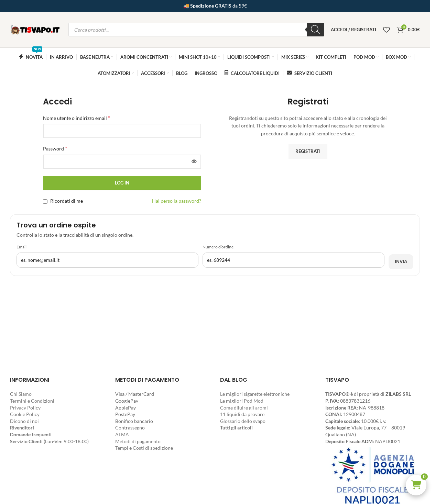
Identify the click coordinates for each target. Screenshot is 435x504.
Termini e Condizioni (32, 401)
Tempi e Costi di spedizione (144, 448)
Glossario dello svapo (243, 421)
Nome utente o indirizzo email (77, 118)
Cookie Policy (25, 414)
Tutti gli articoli (236, 428)
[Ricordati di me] (45, 201)
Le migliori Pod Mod (242, 401)
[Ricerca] (315, 30)
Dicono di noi (24, 421)
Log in (122, 183)
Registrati (308, 151)
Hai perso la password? (177, 201)
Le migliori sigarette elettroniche (255, 394)
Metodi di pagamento (138, 441)
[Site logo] (36, 29)
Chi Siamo (21, 394)
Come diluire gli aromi (244, 408)
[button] (416, 485)
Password (55, 148)
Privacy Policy (25, 408)
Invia (401, 261)
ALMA (122, 434)
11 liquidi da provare (242, 414)
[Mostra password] (194, 162)
